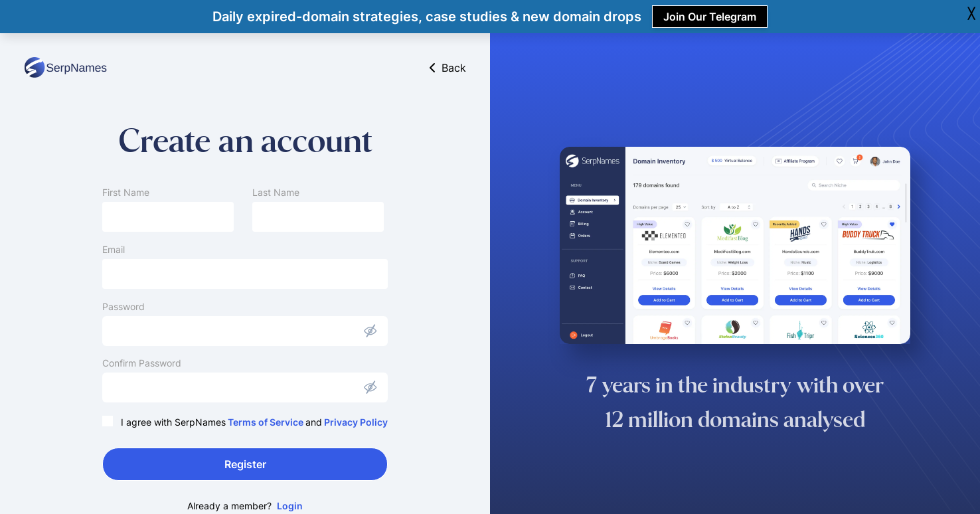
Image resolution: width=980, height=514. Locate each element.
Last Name (276, 192)
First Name (126, 192)
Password (123, 306)
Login (290, 506)
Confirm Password (142, 363)
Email (114, 249)
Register (245, 464)
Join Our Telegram (710, 17)
